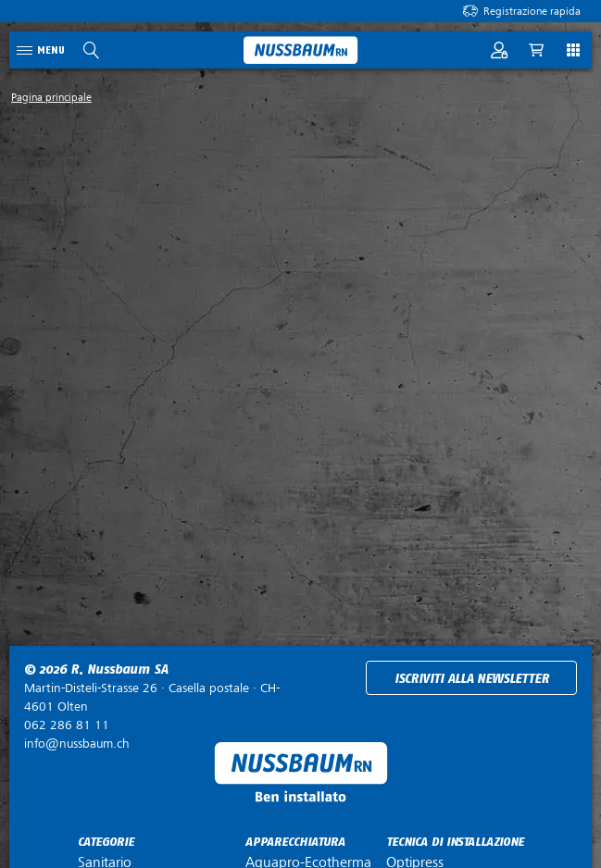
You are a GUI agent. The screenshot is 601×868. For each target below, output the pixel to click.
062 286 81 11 (67, 725)
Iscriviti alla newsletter (472, 679)
